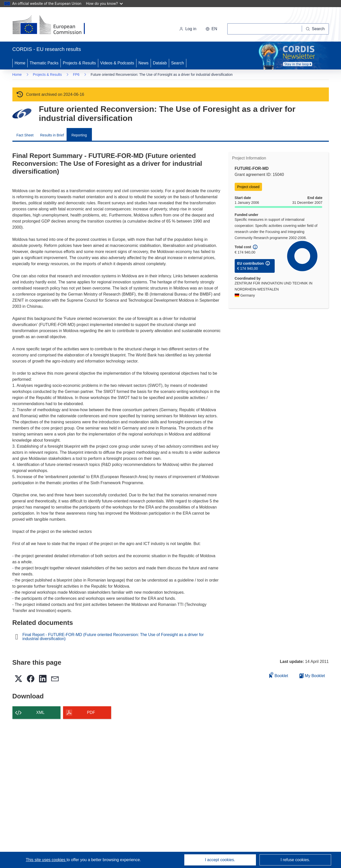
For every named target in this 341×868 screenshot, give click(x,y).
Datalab (160, 63)
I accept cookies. (220, 860)
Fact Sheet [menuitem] (25, 135)
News (144, 63)
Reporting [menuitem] (79, 135)
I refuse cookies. (295, 860)
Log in (188, 29)
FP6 (76, 75)
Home (20, 63)
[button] (211, 29)
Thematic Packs (44, 63)
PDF (91, 712)
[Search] (315, 29)
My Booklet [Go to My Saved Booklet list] (312, 676)
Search (178, 63)
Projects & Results (79, 63)
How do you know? (105, 3)
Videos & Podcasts (117, 63)
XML (40, 712)
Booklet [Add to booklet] (279, 675)
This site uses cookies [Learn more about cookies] (46, 860)
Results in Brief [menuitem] (52, 135)
